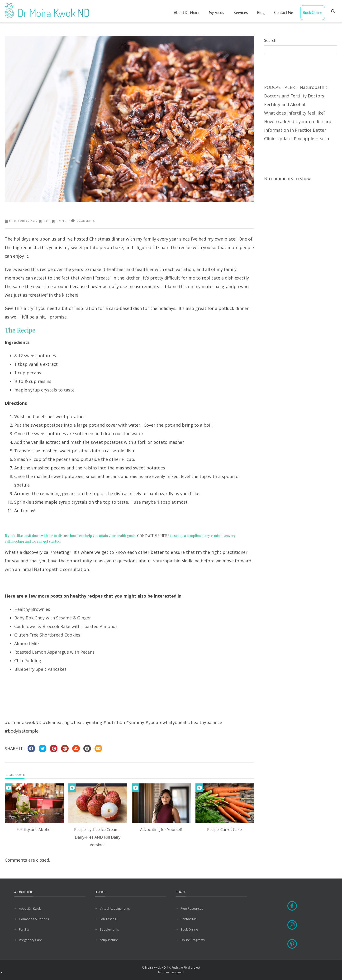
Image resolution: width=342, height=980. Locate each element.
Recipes (59, 221)
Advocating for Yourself (161, 830)
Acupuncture (109, 940)
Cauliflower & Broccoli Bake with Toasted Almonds (66, 626)
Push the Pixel (181, 968)
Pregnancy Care (31, 940)
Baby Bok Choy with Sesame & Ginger (53, 618)
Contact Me (284, 13)
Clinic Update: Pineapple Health (297, 139)
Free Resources (192, 908)
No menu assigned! (171, 972)
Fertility (24, 929)
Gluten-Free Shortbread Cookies (47, 635)
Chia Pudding (28, 661)
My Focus (216, 13)
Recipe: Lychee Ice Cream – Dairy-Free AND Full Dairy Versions (98, 837)
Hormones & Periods (34, 919)
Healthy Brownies (32, 609)
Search (270, 40)
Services (241, 13)
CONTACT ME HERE (153, 536)
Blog (261, 13)
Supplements (109, 929)
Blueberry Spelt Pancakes (40, 669)
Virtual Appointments (115, 908)
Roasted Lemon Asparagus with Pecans (54, 652)
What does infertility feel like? (295, 113)
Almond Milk (27, 643)
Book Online (313, 13)
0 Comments (83, 221)
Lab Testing (108, 919)
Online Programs (193, 940)
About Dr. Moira (187, 13)
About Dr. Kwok (30, 908)
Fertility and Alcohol (34, 830)
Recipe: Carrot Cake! (225, 830)
